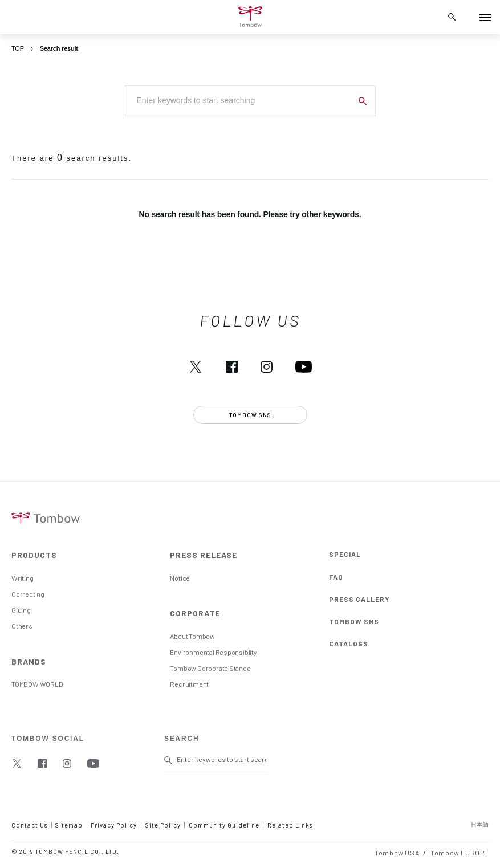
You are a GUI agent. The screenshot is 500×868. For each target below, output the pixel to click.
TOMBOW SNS (354, 621)
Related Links (290, 825)
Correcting (28, 594)
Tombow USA (397, 853)
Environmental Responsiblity (213, 652)
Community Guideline (224, 825)
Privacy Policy (114, 825)
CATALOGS (349, 643)
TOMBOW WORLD (37, 684)
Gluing (21, 610)
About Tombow (192, 636)
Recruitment (189, 684)
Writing (23, 578)
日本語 (480, 824)
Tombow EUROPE (460, 853)
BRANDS (29, 661)
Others (22, 626)
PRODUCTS (34, 555)
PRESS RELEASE (204, 555)
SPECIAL (345, 554)
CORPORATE (195, 613)
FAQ (336, 577)
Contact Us (29, 825)
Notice (180, 578)
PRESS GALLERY (359, 599)
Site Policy (163, 825)
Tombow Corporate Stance (210, 668)
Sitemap (69, 825)
